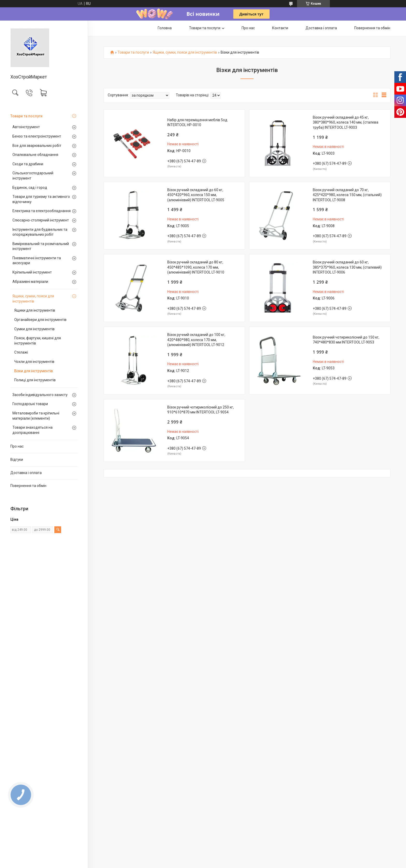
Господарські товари (30, 404)
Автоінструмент (26, 127)
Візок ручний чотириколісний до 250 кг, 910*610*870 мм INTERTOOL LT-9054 (201, 410)
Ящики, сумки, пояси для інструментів (33, 299)
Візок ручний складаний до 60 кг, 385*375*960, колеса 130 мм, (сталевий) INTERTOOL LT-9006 (347, 267)
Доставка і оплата (26, 473)
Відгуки (17, 460)
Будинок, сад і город (30, 188)
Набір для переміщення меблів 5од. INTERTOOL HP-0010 (198, 123)
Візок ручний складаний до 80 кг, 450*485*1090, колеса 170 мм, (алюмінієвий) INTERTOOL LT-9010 (196, 267)
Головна (165, 28)
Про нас (17, 446)
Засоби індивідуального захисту (40, 395)
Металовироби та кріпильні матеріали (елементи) (36, 416)
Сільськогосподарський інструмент (33, 176)
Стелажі (21, 352)
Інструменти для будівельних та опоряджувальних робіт (40, 232)
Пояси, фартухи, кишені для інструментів (38, 341)
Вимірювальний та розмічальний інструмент (41, 246)
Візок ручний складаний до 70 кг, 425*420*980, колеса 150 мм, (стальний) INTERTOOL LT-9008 (347, 195)
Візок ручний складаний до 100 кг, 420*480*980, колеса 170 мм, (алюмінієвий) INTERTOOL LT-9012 (196, 340)
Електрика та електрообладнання (42, 211)
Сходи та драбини (28, 164)
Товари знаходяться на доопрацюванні (32, 430)
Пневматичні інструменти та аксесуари (37, 261)
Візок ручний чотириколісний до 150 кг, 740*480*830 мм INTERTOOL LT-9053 (346, 340)
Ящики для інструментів (35, 310)
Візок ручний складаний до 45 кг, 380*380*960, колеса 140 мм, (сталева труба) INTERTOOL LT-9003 (346, 122)
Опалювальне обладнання (35, 155)
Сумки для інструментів (34, 329)
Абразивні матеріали (30, 282)
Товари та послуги (26, 116)
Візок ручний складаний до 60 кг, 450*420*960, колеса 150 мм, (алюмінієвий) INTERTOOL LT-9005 (196, 195)
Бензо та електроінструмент (37, 136)
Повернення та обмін (28, 486)
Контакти (280, 28)
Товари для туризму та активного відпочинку (41, 199)
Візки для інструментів (34, 371)
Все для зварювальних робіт (37, 146)
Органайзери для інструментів (40, 320)
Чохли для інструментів (34, 362)
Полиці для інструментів (35, 380)
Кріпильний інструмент (32, 272)
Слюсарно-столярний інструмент (41, 220)
